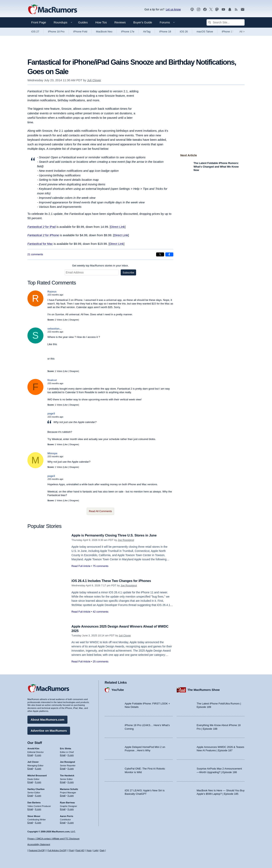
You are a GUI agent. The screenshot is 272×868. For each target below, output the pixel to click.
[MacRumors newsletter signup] (243, 10)
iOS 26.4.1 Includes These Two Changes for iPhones (114, 581)
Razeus (52, 292)
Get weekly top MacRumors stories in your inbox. (100, 266)
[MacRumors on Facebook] (205, 10)
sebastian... (55, 329)
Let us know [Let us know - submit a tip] (173, 9)
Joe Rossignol (126, 540)
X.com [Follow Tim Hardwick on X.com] (71, 782)
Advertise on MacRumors (49, 730)
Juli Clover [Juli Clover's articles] (33, 761)
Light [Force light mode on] (96, 850)
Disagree (74, 320)
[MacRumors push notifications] (230, 10)
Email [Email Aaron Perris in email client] (63, 822)
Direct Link (118, 227)
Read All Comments (100, 511)
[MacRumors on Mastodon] (217, 10)
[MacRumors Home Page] (52, 10)
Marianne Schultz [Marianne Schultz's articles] (69, 788)
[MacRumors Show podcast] (192, 10)
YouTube (118, 689)
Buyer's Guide (143, 22)
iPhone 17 (228, 32)
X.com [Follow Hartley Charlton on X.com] (38, 795)
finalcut (52, 380)
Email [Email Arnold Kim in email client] (30, 754)
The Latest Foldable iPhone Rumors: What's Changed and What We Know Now (216, 167)
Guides (83, 22)
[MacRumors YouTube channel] (223, 10)
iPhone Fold (80, 32)
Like (66, 320)
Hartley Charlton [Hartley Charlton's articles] (36, 788)
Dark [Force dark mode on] (102, 850)
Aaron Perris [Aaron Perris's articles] (67, 815)
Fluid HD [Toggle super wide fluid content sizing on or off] (80, 850)
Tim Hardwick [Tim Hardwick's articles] (67, 775)
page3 (51, 413)
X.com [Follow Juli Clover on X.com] (38, 768)
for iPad (42, 227)
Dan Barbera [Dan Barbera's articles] (34, 802)
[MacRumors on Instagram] (199, 10)
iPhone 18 (165, 32)
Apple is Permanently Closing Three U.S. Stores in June (117, 535)
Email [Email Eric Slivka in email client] (63, 754)
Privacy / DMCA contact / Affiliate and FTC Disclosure (53, 839)
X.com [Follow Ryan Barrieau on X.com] (71, 809)
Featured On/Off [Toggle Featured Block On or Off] (37, 850)
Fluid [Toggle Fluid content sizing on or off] (71, 850)
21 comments (35, 254)
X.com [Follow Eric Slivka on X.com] (71, 754)
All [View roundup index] (242, 32)
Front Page (39, 22)
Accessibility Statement (39, 844)
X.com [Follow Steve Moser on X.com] (38, 822)
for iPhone (43, 235)
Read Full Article (81, 566)
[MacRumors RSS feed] (236, 10)
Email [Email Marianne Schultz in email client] (63, 795)
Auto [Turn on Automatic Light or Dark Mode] (89, 850)
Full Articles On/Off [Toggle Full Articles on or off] (57, 850)
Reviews (120, 22)
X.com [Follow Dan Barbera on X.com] (38, 809)
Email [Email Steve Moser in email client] (30, 822)
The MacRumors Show (204, 689)
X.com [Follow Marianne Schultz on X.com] (71, 795)
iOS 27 (35, 32)
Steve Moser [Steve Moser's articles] (34, 815)
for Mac (47, 244)
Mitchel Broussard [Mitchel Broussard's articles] (37, 775)
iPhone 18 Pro (56, 32)
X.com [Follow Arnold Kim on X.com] (38, 754)
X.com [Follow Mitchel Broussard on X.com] (38, 782)
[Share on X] (160, 254)
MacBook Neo (104, 32)
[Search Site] (226, 22)
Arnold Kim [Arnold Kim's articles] (33, 748)
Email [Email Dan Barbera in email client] (30, 809)
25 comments (100, 662)
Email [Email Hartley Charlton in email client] (30, 795)
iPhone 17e (128, 32)
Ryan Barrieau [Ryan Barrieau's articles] (68, 802)
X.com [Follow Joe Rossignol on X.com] (71, 768)
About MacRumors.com (47, 719)
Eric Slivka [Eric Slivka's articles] (66, 748)
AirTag (147, 32)
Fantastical (35, 244)
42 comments (100, 612)
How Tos (101, 22)
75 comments (100, 566)
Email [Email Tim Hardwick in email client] (63, 782)
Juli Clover (94, 80)
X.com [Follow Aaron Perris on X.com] (71, 822)
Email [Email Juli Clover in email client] (30, 768)
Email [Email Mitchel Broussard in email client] (30, 782)
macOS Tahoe (205, 32)
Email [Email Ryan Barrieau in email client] (63, 809)
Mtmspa (52, 453)
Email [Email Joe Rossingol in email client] (63, 768)
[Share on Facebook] (169, 254)
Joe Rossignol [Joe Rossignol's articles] (68, 761)
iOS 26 (184, 32)
